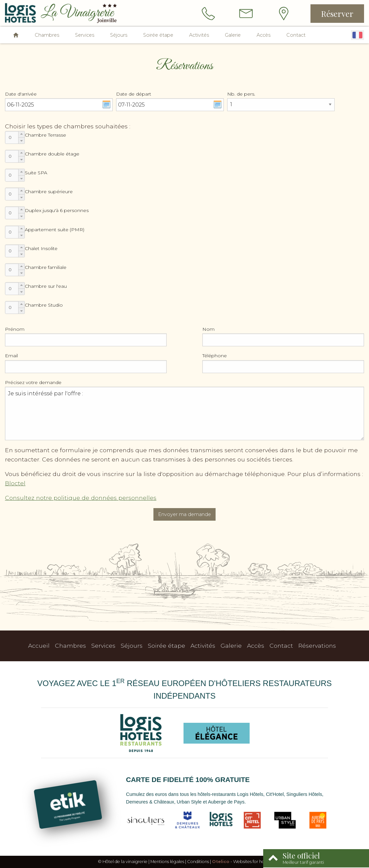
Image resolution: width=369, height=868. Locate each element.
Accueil (39, 646)
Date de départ (134, 94)
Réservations (317, 646)
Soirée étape (158, 35)
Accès (264, 35)
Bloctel (15, 483)
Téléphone (215, 356)
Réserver (337, 14)
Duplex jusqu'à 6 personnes (57, 210)
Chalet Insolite (41, 248)
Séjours (119, 35)
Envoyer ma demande (184, 514)
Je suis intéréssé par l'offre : (184, 413)
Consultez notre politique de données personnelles (81, 498)
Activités (199, 35)
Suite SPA (36, 173)
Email (11, 356)
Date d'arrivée (21, 94)
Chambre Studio (44, 305)
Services (85, 35)
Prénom (15, 329)
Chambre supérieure (49, 192)
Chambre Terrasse (45, 135)
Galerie (233, 35)
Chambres (47, 35)
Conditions (198, 862)
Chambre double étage (52, 154)
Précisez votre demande (33, 382)
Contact (296, 35)
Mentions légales (167, 862)
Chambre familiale (46, 267)
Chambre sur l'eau (46, 286)
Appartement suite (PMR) (55, 230)
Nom (208, 329)
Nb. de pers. (241, 94)
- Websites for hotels (242, 862)
